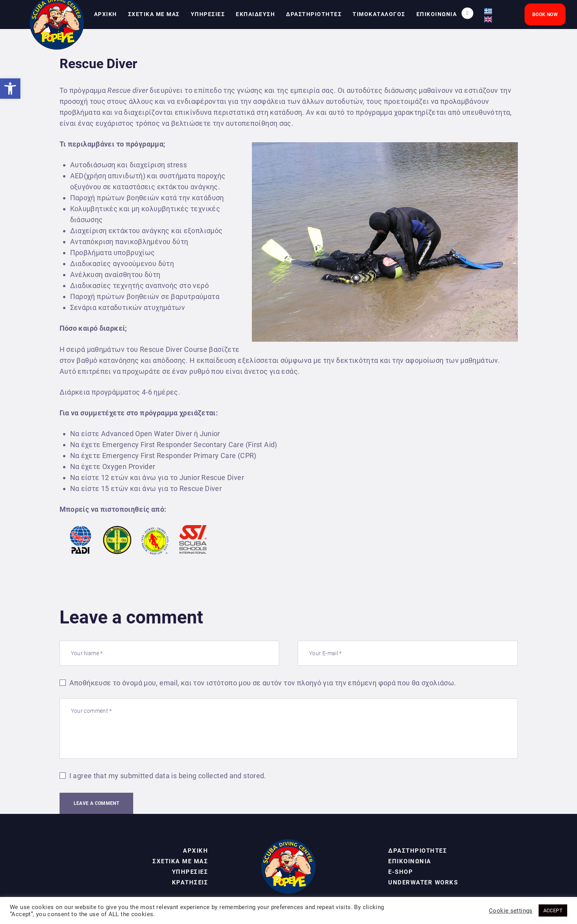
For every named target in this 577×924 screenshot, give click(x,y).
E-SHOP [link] (401, 872)
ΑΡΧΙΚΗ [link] (195, 851)
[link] (10, 89)
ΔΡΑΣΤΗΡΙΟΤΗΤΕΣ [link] (418, 851)
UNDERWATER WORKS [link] (423, 882)
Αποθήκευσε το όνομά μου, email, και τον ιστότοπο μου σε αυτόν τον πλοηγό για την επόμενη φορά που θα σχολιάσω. (263, 683)
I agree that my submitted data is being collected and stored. (168, 776)
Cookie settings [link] (511, 911)
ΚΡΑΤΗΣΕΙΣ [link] (190, 882)
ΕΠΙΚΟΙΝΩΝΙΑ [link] (410, 861)
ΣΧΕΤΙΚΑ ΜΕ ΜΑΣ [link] (180, 861)
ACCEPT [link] (553, 910)
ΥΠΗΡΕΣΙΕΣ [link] (190, 872)
